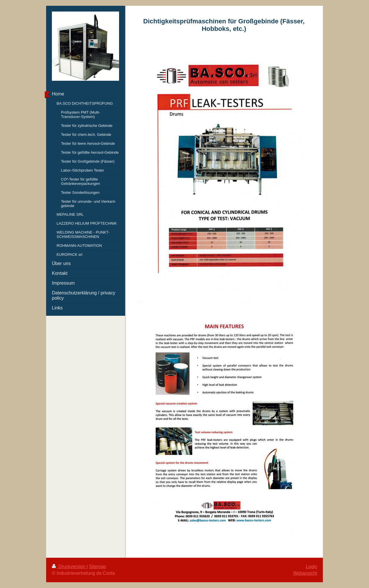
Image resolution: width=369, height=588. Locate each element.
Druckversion (69, 567)
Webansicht (305, 573)
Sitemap (98, 567)
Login (311, 567)
